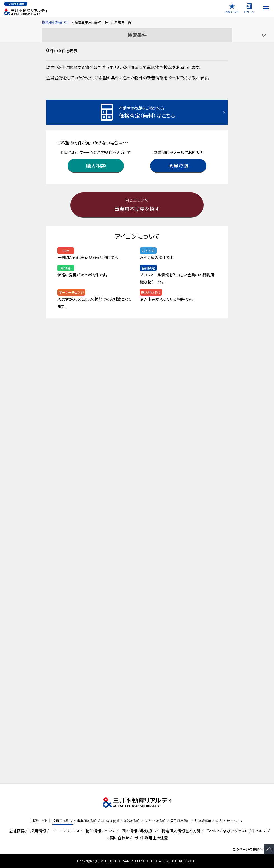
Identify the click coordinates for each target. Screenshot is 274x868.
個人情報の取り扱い (138, 831)
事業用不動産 (87, 821)
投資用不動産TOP (55, 22)
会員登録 (178, 166)
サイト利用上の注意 (150, 838)
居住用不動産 (180, 821)
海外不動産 (132, 821)
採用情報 (37, 831)
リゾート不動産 (155, 821)
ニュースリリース (65, 831)
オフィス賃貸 (110, 821)
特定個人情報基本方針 (180, 831)
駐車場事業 (203, 821)
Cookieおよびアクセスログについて (236, 831)
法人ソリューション (229, 821)
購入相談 (96, 166)
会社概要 (16, 831)
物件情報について (100, 831)
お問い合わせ (118, 838)
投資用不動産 (63, 821)
